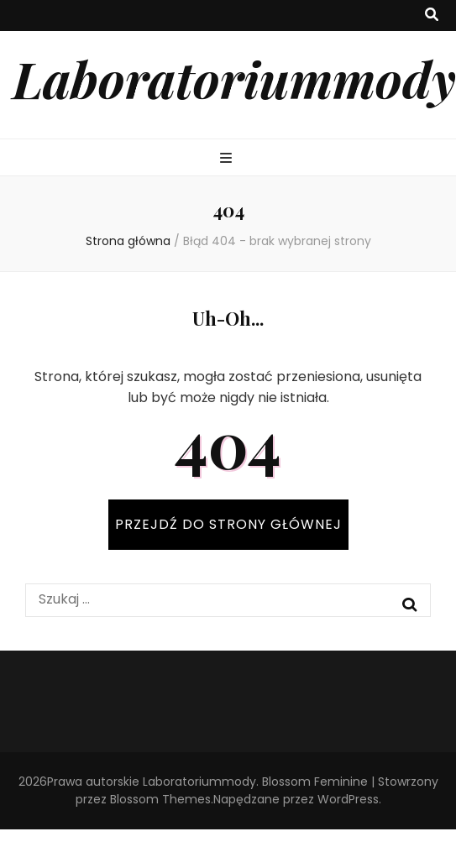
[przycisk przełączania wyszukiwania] (432, 16)
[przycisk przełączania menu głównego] (228, 159)
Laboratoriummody (234, 78)
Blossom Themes (160, 799)
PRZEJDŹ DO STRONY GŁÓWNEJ (228, 524)
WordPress (348, 799)
